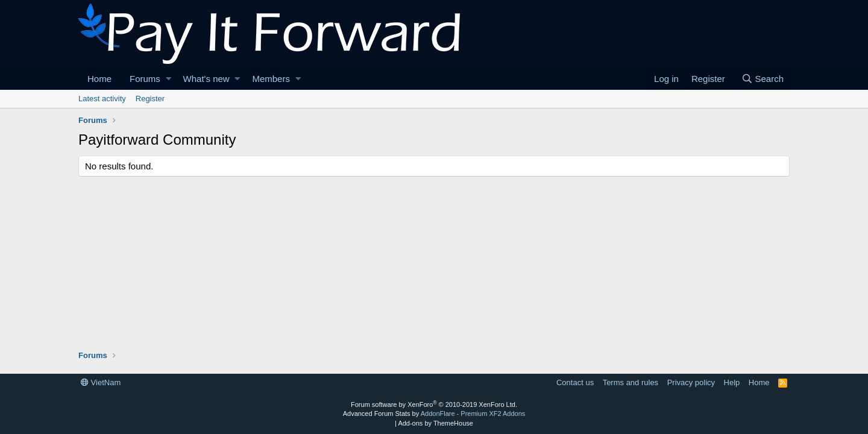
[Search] (763, 79)
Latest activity (102, 99)
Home (99, 79)
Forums (145, 79)
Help (732, 382)
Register (150, 99)
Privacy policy (691, 382)
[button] (168, 79)
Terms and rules (631, 382)
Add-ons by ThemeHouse (436, 423)
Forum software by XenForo (434, 404)
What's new (206, 79)
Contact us (575, 382)
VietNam (101, 382)
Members (271, 79)
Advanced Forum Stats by (434, 414)
